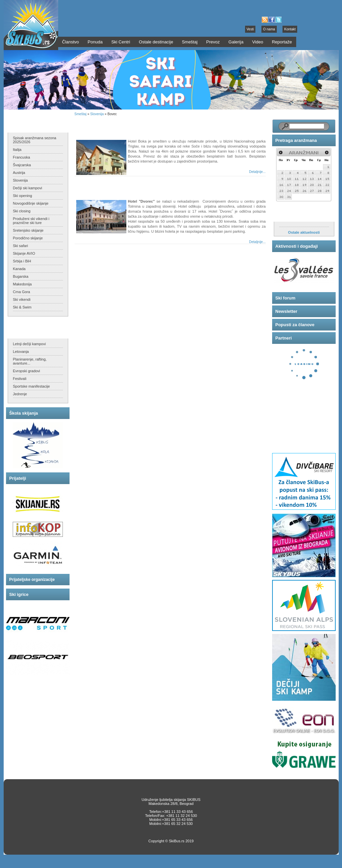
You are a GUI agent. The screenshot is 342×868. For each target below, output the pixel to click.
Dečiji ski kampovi (28, 188)
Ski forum (286, 298)
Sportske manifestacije (32, 386)
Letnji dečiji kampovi (29, 344)
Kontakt (290, 29)
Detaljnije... (257, 172)
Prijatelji (18, 478)
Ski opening (23, 196)
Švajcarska (22, 165)
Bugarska (21, 276)
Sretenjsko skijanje (28, 230)
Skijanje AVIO (24, 253)
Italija (17, 150)
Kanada (19, 269)
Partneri (284, 338)
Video (258, 42)
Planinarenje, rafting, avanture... (30, 361)
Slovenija (21, 180)
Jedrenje (20, 394)
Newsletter (287, 311)
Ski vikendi (22, 299)
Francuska (22, 157)
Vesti (250, 29)
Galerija (236, 42)
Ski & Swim (22, 307)
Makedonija (22, 284)
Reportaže (282, 42)
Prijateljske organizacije (32, 580)
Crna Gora (22, 292)
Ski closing (22, 211)
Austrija (19, 173)
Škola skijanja (24, 413)
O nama (269, 29)
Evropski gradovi (27, 371)
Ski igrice (19, 594)
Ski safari (21, 246)
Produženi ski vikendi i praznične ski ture (31, 221)
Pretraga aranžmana (296, 140)
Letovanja (21, 352)
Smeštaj (81, 114)
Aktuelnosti (288, 215)
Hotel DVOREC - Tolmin (105, 185)
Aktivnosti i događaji (297, 246)
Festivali (20, 379)
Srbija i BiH (22, 261)
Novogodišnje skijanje (31, 203)
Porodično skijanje (28, 238)
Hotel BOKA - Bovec (102, 125)
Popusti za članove (295, 325)
